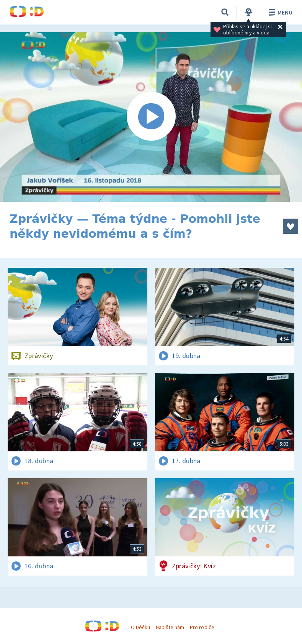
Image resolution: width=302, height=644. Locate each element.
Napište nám (170, 627)
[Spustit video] (151, 117)
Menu (279, 12)
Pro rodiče (202, 627)
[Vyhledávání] (225, 12)
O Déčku (140, 627)
